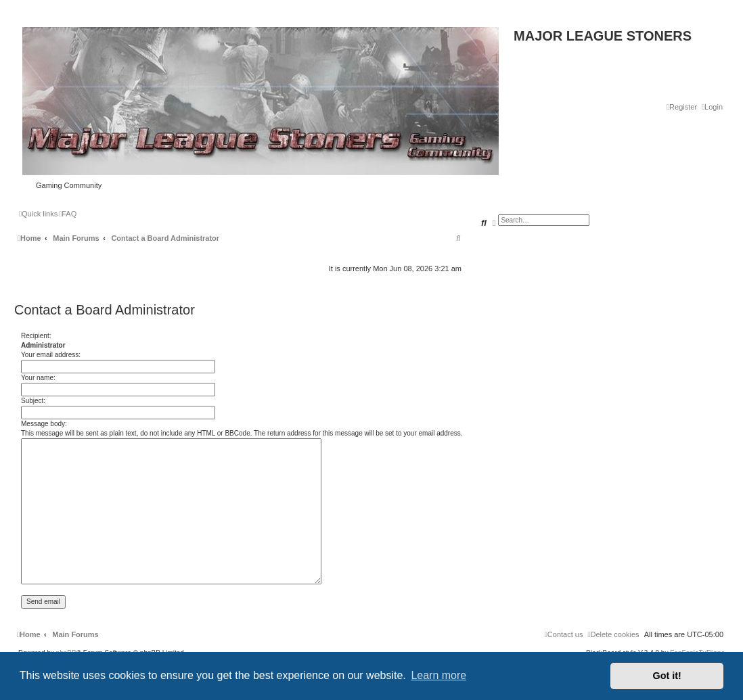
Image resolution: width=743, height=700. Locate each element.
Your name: (38, 378)
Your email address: (51, 355)
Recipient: (36, 336)
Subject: (33, 401)
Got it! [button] (667, 676)
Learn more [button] (438, 675)
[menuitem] (712, 107)
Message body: (44, 424)
